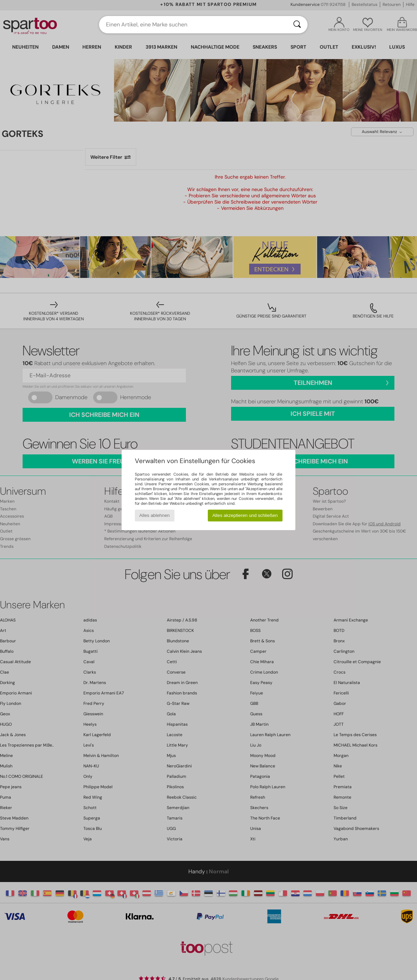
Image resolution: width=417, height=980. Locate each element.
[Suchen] (297, 25)
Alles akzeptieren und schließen (245, 515)
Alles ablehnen (154, 515)
